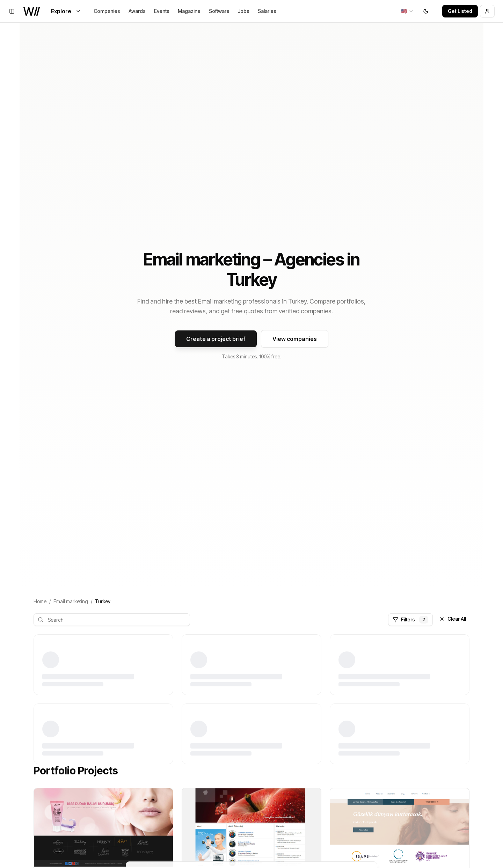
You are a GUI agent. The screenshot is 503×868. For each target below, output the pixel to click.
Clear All (453, 619)
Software (219, 11)
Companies (107, 11)
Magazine (189, 11)
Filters (410, 620)
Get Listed (460, 11)
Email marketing (71, 601)
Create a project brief (216, 339)
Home (40, 601)
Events (162, 11)
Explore (66, 11)
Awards (137, 11)
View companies (295, 339)
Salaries (267, 11)
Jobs (244, 11)
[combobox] (407, 11)
